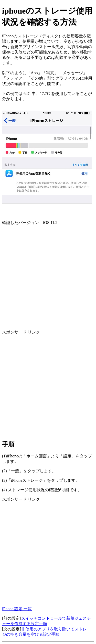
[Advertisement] (48, 278)
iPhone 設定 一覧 (17, 609)
